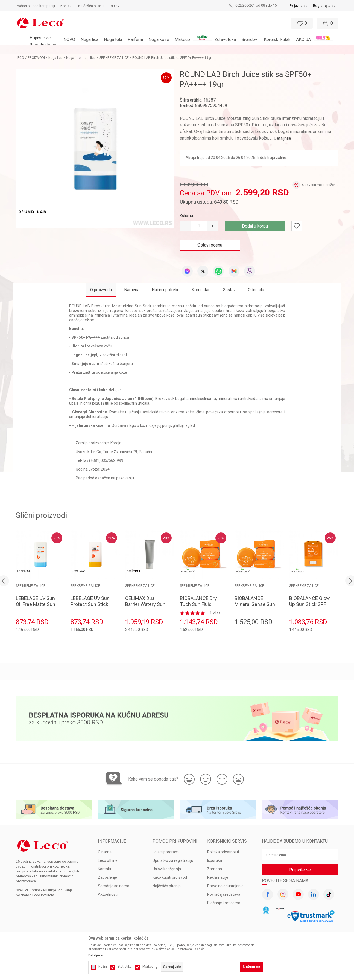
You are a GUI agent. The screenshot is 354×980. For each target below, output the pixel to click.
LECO (20, 58)
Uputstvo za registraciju (173, 860)
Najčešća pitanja (167, 886)
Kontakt (105, 869)
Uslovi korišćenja (167, 869)
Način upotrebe (166, 290)
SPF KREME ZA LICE (114, 58)
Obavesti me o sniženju (320, 185)
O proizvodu (101, 290)
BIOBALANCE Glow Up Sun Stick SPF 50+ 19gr (310, 604)
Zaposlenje (107, 877)
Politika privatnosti (223, 852)
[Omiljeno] (301, 23)
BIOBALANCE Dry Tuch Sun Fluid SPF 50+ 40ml (198, 604)
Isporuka (215, 860)
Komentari (201, 290)
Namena (132, 290)
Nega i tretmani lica (81, 58)
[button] (172, 23)
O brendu (256, 290)
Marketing (150, 967)
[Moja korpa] (327, 23)
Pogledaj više (226, 50)
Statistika (125, 967)
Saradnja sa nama (114, 886)
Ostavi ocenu (210, 245)
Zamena (215, 869)
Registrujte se (324, 6)
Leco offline (108, 860)
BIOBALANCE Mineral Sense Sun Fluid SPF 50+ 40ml (255, 604)
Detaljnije (282, 138)
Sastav (229, 290)
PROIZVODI (36, 58)
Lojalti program (166, 852)
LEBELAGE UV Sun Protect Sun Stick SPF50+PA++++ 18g (90, 607)
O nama (105, 852)
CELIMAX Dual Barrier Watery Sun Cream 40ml (145, 604)
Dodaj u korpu (255, 226)
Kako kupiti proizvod (170, 877)
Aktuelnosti (108, 894)
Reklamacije (218, 877)
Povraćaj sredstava (224, 894)
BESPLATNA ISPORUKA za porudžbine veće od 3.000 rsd (163, 50)
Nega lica (55, 58)
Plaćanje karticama (224, 903)
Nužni (103, 967)
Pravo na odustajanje (225, 886)
